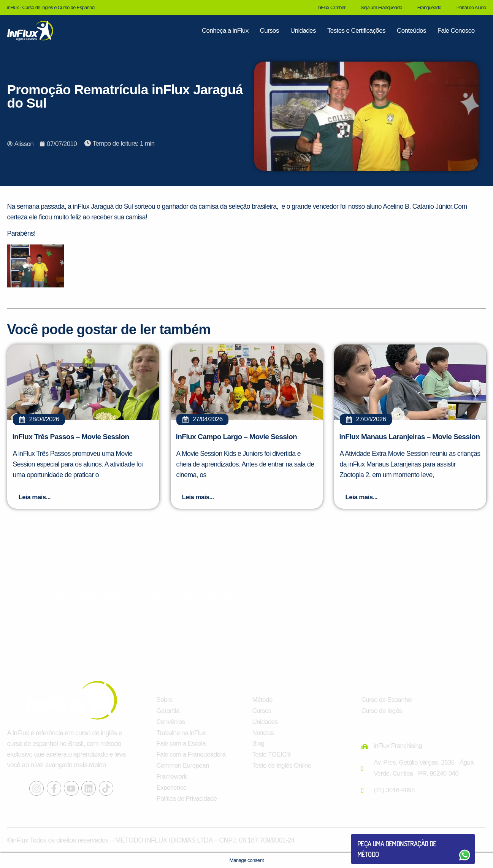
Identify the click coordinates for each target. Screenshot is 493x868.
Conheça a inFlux (225, 31)
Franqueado (429, 7)
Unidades (303, 31)
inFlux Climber (332, 7)
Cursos (269, 31)
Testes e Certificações (356, 31)
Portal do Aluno (471, 7)
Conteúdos (411, 31)
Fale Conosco (456, 31)
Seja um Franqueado (381, 7)
